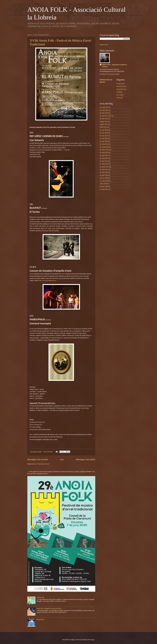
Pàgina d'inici (104, 45)
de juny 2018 (104, 133)
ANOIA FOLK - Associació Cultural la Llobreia (114, 66)
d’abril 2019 (103, 127)
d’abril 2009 (103, 184)
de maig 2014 (104, 153)
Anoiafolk (119, 92)
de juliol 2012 (104, 161)
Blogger (92, 640)
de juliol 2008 (104, 187)
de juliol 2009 (104, 175)
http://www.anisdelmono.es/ (48, 281)
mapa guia (120, 98)
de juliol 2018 (104, 130)
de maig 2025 (104, 107)
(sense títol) (40, 597)
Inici (62, 460)
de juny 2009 (104, 178)
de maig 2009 (104, 181)
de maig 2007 (104, 189)
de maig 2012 (104, 164)
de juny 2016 (104, 141)
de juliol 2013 (104, 155)
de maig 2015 (104, 147)
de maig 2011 (104, 170)
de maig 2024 (104, 110)
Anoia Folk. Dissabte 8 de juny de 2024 (49, 608)
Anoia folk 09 (121, 84)
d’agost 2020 (104, 124)
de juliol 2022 (104, 119)
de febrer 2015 (104, 150)
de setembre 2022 (105, 116)
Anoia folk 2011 (121, 86)
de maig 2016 (104, 144)
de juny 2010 (104, 172)
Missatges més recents (38, 460)
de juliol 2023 (104, 113)
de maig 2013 (104, 158)
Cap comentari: (48, 452)
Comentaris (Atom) (43, 464)
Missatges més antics (86, 460)
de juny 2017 (104, 136)
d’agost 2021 (104, 122)
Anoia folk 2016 (121, 89)
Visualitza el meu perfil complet (110, 74)
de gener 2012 (104, 167)
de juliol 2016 (104, 138)
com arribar (120, 95)
